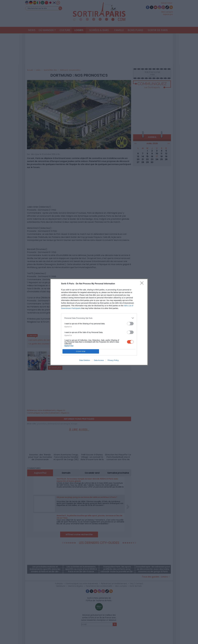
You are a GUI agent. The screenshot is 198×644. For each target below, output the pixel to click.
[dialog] (99, 322)
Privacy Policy (113, 360)
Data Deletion (85, 360)
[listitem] (99, 318)
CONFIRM (81, 351)
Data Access (99, 360)
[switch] (130, 324)
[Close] (143, 284)
